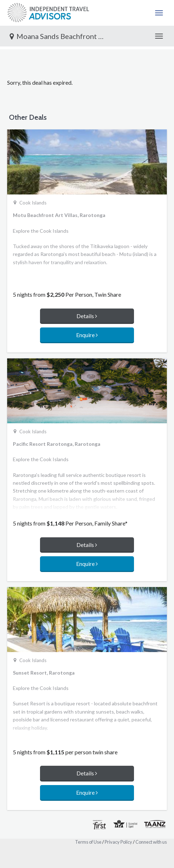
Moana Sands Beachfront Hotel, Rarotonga (60, 36)
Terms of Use (88, 842)
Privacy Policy (118, 842)
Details (87, 316)
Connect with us (151, 842)
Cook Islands (33, 203)
